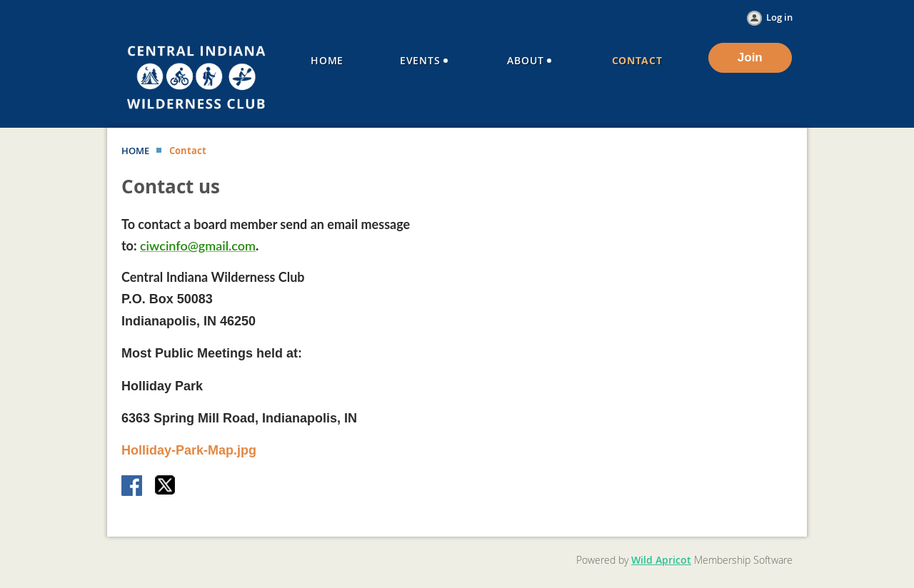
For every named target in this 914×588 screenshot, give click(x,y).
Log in (779, 17)
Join (750, 57)
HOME (135, 151)
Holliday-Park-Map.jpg (189, 450)
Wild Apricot (661, 560)
